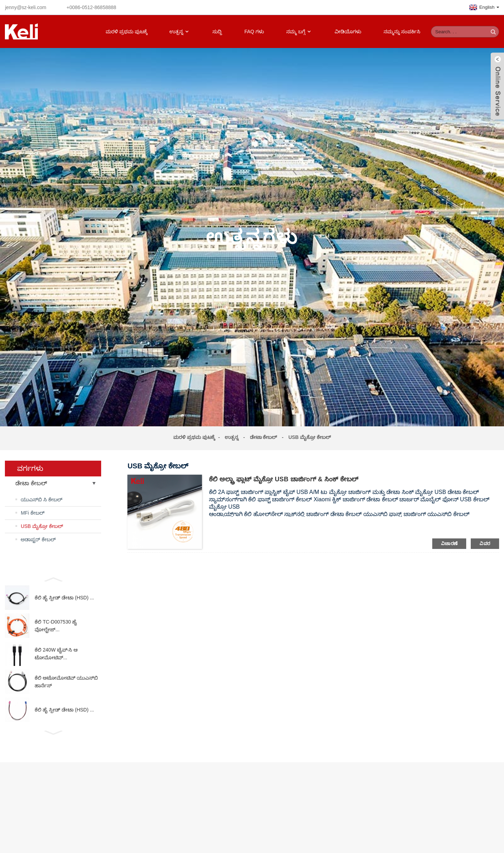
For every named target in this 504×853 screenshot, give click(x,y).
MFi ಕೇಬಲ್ (32, 513)
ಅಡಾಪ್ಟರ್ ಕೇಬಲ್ (38, 539)
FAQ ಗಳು (254, 32)
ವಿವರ (485, 544)
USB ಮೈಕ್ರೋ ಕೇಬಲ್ (310, 437)
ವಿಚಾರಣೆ (449, 544)
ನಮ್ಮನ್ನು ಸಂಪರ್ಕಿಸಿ (402, 32)
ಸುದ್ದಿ (217, 32)
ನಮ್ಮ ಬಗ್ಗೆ (299, 32)
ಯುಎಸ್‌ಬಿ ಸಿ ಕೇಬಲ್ (41, 500)
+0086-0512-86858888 (91, 7)
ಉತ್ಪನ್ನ (180, 32)
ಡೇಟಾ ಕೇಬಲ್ (264, 437)
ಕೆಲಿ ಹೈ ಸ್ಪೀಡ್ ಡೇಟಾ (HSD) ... (64, 598)
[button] (53, 579)
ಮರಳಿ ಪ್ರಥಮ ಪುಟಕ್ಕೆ (127, 32)
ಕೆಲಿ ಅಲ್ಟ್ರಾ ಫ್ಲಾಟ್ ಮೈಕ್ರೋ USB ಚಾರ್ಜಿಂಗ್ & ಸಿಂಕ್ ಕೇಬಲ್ (284, 479)
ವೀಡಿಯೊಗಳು (348, 32)
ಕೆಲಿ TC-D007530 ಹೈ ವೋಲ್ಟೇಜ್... (56, 626)
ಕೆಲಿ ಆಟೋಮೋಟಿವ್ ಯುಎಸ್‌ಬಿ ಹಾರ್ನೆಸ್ (66, 682)
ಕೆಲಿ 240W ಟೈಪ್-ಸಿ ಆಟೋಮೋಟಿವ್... (56, 654)
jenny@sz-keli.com (26, 7)
